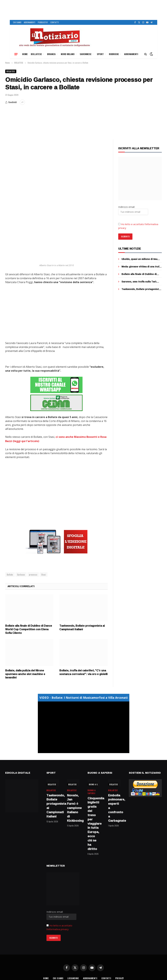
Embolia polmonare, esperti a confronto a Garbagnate (114, 807)
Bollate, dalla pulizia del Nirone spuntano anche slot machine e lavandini (25, 673)
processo (33, 574)
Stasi (44, 574)
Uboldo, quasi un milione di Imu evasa (139, 259)
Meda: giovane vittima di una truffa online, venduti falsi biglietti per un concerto (141, 267)
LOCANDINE (73, 978)
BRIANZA (51, 54)
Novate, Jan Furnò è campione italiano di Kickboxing (73, 807)
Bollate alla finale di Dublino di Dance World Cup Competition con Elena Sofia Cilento (29, 629)
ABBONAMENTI (30, 22)
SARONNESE (86, 54)
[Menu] (16, 54)
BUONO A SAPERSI (96, 784)
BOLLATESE (36, 54)
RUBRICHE (114, 54)
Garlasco (21, 574)
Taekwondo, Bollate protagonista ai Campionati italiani (82, 627)
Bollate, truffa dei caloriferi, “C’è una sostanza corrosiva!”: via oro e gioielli (83, 672)
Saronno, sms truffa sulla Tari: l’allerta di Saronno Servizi (139, 282)
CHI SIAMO (17, 22)
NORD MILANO (68, 54)
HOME (25, 54)
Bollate (10, 574)
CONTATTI (55, 22)
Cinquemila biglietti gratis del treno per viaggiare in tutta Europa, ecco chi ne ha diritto (94, 823)
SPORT (100, 54)
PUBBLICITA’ (43, 22)
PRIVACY (120, 978)
